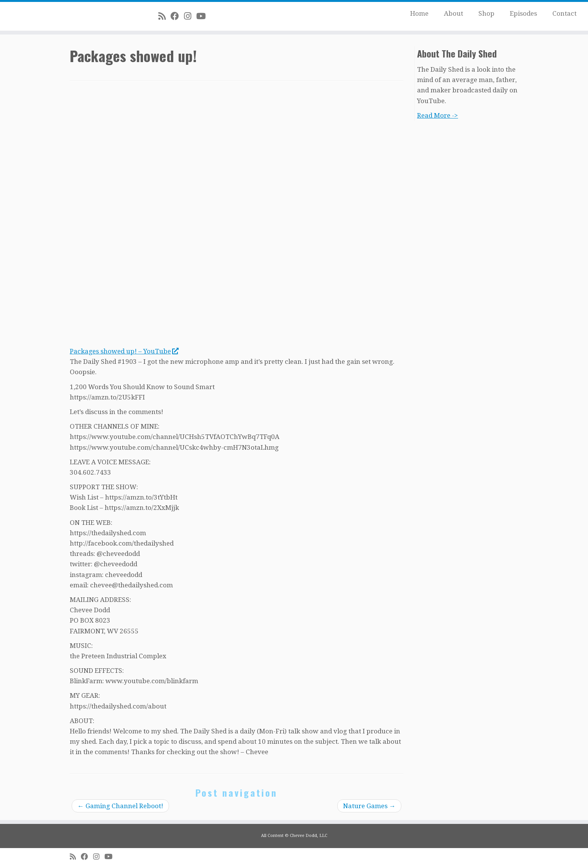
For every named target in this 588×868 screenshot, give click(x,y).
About (453, 13)
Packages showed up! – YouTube (124, 351)
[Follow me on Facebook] (177, 16)
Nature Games (369, 806)
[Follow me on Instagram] (190, 16)
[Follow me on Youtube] (204, 16)
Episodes (523, 13)
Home (419, 13)
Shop (486, 13)
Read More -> (438, 115)
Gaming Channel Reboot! (120, 806)
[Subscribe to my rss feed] (164, 16)
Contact (564, 13)
